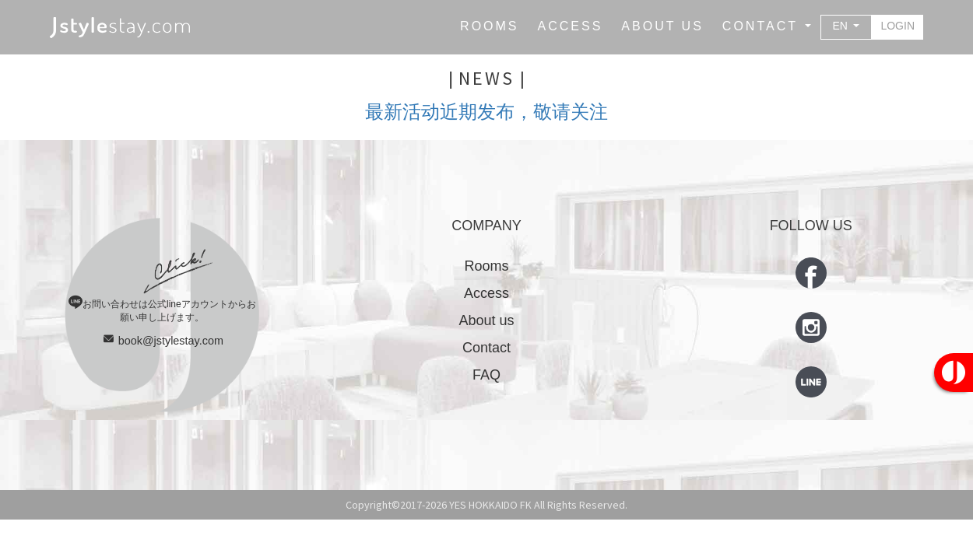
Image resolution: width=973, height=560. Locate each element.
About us (486, 320)
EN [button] (842, 26)
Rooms (486, 266)
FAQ (486, 375)
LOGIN (897, 26)
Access (486, 293)
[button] (767, 26)
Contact (486, 348)
